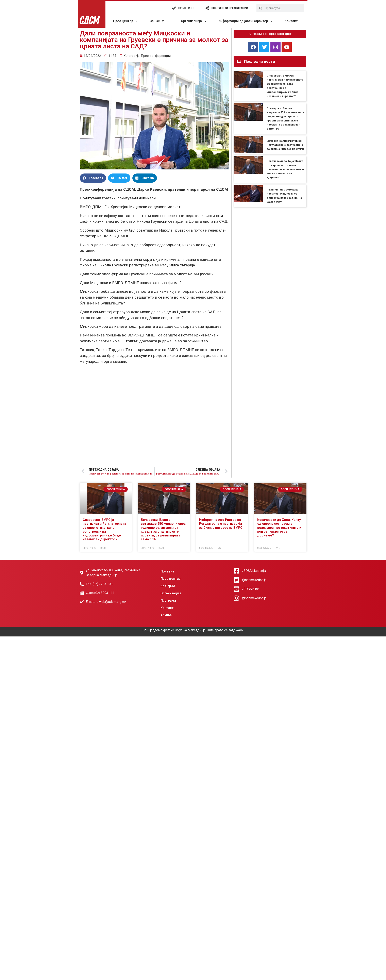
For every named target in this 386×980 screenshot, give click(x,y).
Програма (168, 601)
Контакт (291, 21)
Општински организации (230, 8)
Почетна (167, 571)
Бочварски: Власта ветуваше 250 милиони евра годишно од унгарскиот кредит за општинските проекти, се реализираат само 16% (163, 529)
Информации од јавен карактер (246, 21)
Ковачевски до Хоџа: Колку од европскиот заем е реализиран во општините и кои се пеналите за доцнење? (285, 169)
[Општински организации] (207, 8)
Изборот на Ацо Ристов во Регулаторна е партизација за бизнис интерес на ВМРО (285, 145)
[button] (93, 178)
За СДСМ (160, 21)
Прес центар (126, 21)
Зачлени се (186, 8)
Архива (166, 615)
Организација (194, 21)
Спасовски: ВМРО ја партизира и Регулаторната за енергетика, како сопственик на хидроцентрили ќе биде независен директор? (104, 529)
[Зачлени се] (174, 8)
